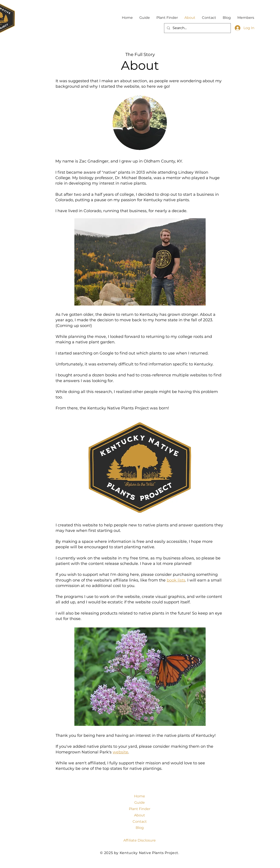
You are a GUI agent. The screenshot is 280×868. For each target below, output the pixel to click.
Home (140, 796)
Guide (140, 803)
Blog (140, 828)
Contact (140, 822)
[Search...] (197, 28)
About (140, 815)
